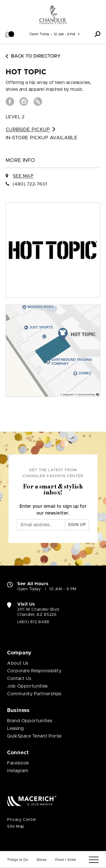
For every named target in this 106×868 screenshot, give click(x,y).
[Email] (41, 525)
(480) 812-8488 (33, 622)
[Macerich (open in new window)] (32, 801)
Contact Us (19, 679)
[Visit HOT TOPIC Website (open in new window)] (38, 102)
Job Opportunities (27, 686)
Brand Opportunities (30, 721)
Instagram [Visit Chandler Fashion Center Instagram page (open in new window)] (18, 771)
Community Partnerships (34, 694)
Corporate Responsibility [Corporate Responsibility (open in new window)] (34, 671)
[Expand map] (53, 351)
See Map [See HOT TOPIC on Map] (23, 176)
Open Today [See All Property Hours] (40, 34)
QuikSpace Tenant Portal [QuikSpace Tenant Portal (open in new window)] (34, 736)
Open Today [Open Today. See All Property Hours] (29, 589)
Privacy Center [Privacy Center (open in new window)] (22, 820)
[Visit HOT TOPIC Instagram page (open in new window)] (24, 102)
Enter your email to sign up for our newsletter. (53, 510)
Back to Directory (33, 56)
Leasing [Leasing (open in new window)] (15, 728)
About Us (18, 663)
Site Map (16, 827)
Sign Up (77, 525)
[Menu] (94, 860)
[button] (10, 34)
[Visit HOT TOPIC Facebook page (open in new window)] (10, 102)
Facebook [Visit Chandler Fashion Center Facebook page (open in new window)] (18, 763)
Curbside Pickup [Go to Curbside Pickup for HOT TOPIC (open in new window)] (30, 129)
